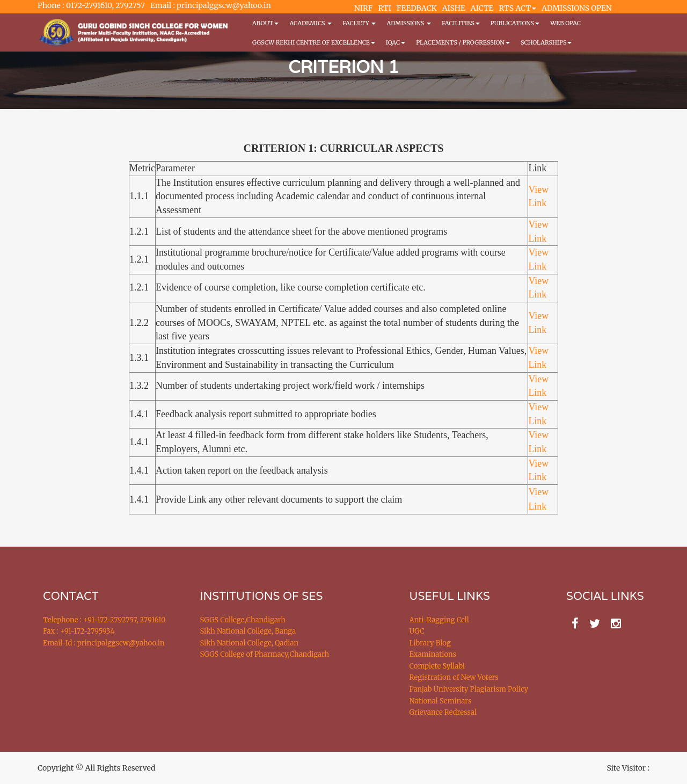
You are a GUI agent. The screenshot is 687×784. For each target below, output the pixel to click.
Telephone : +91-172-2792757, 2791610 (104, 620)
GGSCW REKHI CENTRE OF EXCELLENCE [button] (314, 42)
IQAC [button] (396, 42)
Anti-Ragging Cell (439, 620)
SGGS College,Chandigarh (243, 620)
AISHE (454, 8)
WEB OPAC (565, 23)
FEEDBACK (417, 8)
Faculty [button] (359, 23)
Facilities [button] (461, 23)
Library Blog (430, 643)
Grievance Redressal (443, 712)
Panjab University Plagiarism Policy (469, 689)
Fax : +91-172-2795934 (79, 631)
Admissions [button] (408, 23)
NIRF (363, 8)
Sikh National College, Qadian (250, 643)
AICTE (482, 8)
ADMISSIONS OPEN (577, 8)
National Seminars (441, 701)
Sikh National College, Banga (248, 631)
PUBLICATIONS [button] (515, 23)
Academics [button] (310, 23)
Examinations (433, 654)
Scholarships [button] (546, 42)
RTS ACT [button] (518, 8)
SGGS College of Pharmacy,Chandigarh (265, 654)
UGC (417, 631)
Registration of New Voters (454, 677)
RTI (384, 8)
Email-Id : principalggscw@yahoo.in (104, 643)
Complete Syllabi (437, 666)
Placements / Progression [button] (463, 42)
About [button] (265, 23)
